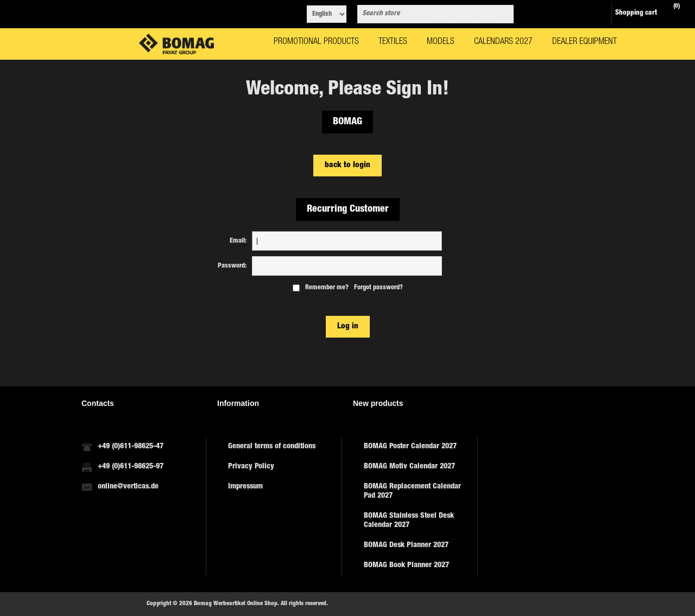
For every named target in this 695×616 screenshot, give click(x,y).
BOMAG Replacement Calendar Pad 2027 (412, 491)
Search (503, 14)
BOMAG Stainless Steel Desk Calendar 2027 (409, 521)
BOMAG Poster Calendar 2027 (410, 447)
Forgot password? (378, 288)
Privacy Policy (251, 467)
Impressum (245, 487)
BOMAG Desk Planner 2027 (406, 545)
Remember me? (327, 288)
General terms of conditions (272, 447)
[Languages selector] (327, 14)
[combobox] (426, 14)
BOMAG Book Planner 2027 (406, 566)
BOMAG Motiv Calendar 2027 (409, 467)
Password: (232, 266)
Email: (238, 241)
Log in (348, 326)
